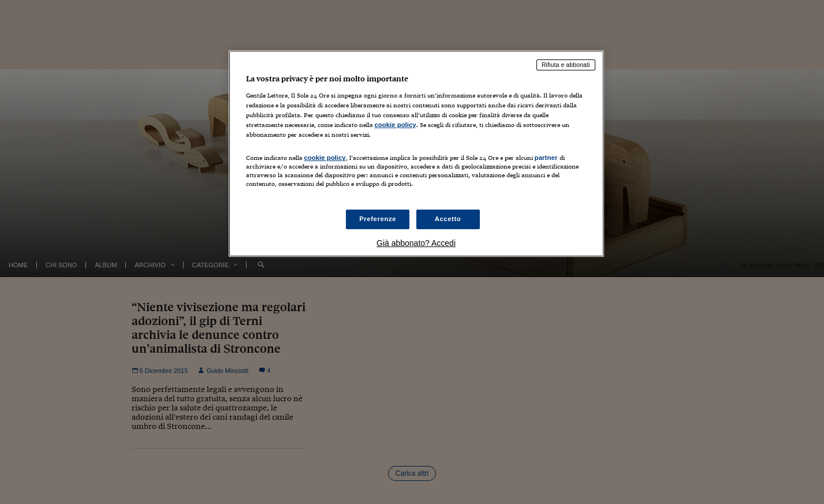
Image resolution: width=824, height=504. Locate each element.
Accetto (448, 219)
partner (546, 158)
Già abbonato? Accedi (416, 243)
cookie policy (396, 125)
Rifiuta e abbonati (566, 65)
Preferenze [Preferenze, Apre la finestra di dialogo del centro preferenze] (378, 219)
